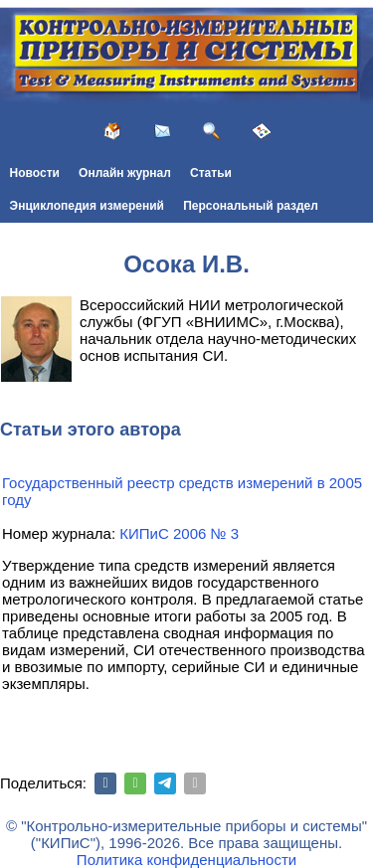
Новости (35, 173)
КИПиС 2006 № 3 (179, 533)
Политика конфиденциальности (186, 860)
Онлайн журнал (125, 173)
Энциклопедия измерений (87, 206)
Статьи (211, 173)
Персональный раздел (251, 206)
